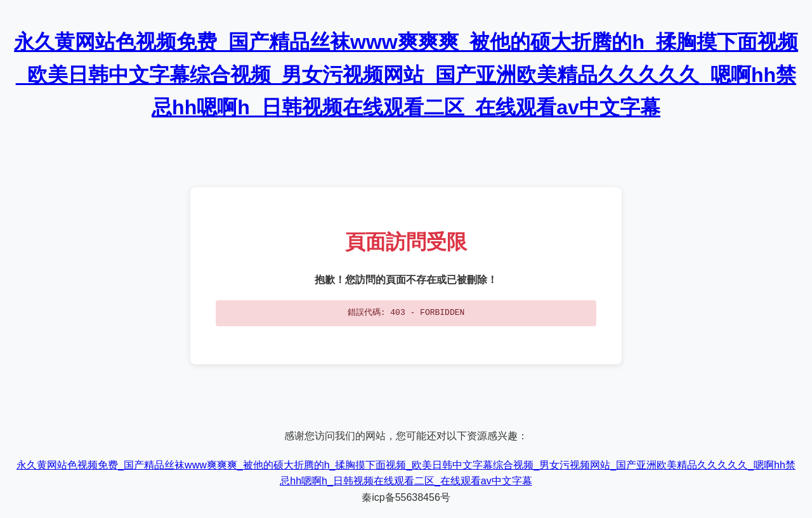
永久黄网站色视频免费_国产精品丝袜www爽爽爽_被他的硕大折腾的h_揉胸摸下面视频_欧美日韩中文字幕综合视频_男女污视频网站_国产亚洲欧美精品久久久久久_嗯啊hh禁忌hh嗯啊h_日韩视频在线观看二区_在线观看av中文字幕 (406, 74)
